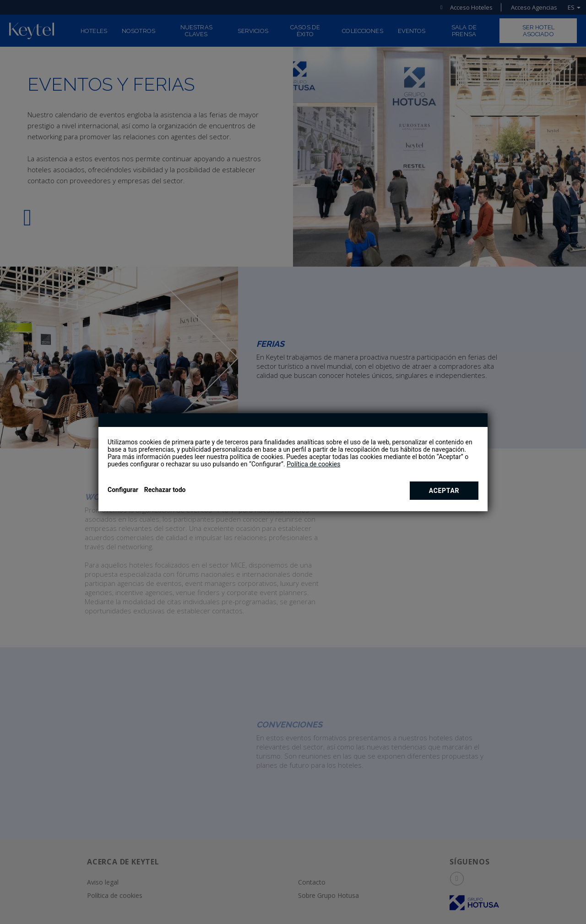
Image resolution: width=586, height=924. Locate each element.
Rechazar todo (165, 490)
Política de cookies (313, 464)
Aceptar (444, 491)
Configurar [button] (123, 490)
